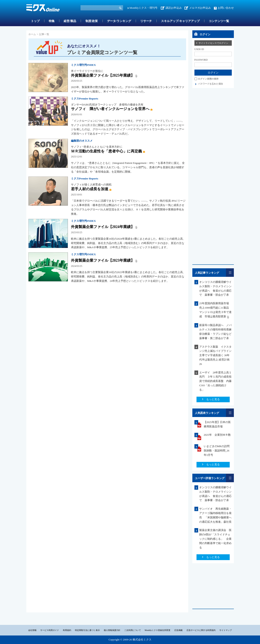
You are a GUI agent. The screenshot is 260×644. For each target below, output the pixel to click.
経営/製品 (70, 21)
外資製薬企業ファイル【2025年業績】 (103, 75)
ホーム (32, 34)
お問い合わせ (226, 8)
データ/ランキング (119, 21)
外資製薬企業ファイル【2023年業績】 (103, 260)
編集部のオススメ (82, 141)
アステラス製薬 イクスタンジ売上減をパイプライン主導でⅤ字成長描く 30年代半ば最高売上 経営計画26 (215, 355)
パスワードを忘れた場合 (211, 84)
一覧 (230, 273)
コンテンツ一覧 (219, 21)
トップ (35, 21)
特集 (52, 21)
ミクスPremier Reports (85, 99)
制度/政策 (92, 21)
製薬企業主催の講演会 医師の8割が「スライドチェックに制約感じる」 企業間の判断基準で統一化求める (215, 539)
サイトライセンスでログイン (213, 43)
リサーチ (146, 21)
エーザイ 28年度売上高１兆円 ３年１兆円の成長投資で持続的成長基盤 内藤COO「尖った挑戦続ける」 (215, 381)
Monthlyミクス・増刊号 (144, 8)
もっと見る (213, 399)
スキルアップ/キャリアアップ (180, 21)
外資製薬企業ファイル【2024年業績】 (103, 227)
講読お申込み (174, 8)
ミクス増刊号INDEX (83, 65)
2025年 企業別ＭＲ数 (217, 435)
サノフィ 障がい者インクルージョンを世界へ (110, 109)
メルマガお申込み (200, 8)
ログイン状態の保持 (208, 79)
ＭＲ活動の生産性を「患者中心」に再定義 (106, 151)
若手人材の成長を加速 (90, 189)
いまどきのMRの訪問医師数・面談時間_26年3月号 (217, 451)
